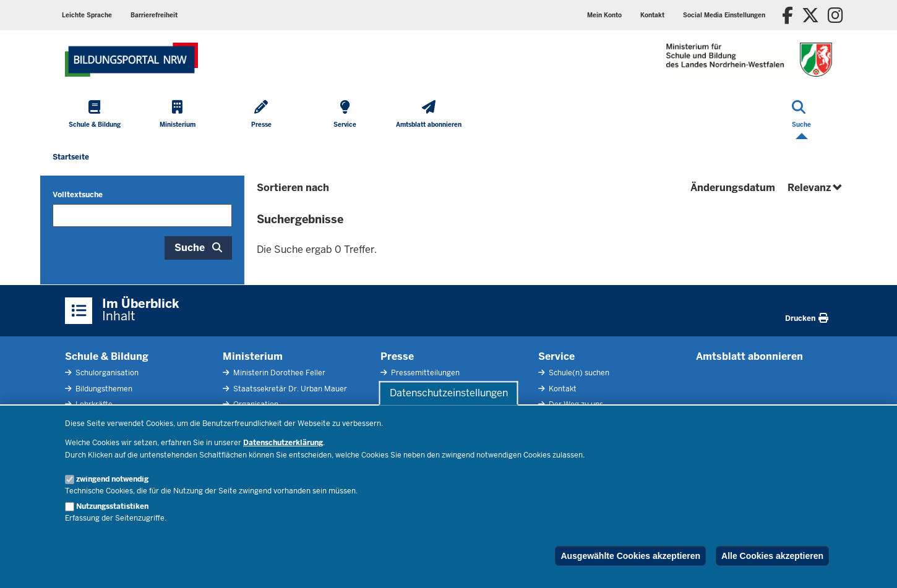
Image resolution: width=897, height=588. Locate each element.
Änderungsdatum (733, 188)
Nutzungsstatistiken (112, 506)
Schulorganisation (106, 373)
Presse (397, 356)
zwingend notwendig (112, 479)
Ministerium (253, 356)
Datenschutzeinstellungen (449, 393)
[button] (724, 15)
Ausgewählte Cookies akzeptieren (630, 556)
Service (556, 356)
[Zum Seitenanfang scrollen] (872, 565)
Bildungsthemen (103, 389)
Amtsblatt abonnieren (749, 356)
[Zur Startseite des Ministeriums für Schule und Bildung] (131, 60)
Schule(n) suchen (578, 373)
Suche (190, 248)
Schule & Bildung (107, 356)
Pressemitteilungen (424, 373)
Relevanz (816, 188)
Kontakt (562, 389)
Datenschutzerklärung (283, 443)
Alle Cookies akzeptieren (772, 556)
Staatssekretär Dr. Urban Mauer (289, 389)
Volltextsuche (78, 195)
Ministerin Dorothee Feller (278, 373)
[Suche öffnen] (801, 115)
